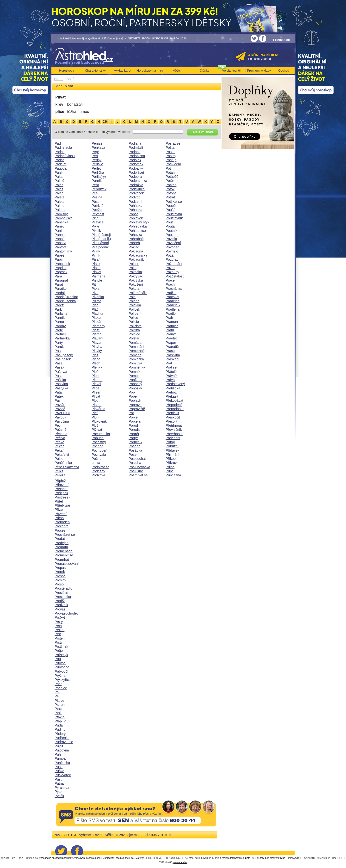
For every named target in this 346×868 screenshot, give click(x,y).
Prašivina (173, 355)
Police (133, 318)
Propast (61, 568)
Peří (95, 156)
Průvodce (62, 667)
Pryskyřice (63, 680)
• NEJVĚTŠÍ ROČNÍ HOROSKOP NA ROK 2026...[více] (161, 38)
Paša (59, 363)
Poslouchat (137, 459)
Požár (170, 255)
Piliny (96, 251)
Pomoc (134, 376)
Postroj (171, 156)
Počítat (97, 459)
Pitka (96, 289)
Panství (61, 243)
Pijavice (98, 222)
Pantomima (64, 251)
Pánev (60, 226)
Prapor (171, 343)
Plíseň (97, 392)
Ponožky (135, 388)
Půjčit (59, 746)
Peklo (59, 459)
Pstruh (60, 705)
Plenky (97, 367)
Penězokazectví (67, 467)
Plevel (96, 384)
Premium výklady (259, 71)
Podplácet (136, 172)
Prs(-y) (60, 617)
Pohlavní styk (139, 222)
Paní (58, 231)
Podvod (135, 197)
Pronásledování (67, 564)
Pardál (60, 293)
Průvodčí (62, 671)
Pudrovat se (64, 742)
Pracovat (173, 297)
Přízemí (61, 514)
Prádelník (173, 305)
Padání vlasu (65, 156)
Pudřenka (62, 738)
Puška (60, 771)
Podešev (99, 471)
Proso (59, 584)
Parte (59, 330)
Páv (58, 400)
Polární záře (138, 293)
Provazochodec (67, 613)
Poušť (170, 210)
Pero (95, 185)
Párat (59, 284)
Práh (169, 318)
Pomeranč (137, 351)
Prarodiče (173, 347)
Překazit (172, 396)
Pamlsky (61, 214)
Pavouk (61, 417)
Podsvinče (137, 189)
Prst (58, 634)
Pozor (170, 268)
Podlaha (135, 143)
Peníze (60, 475)
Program (61, 547)
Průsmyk (62, 655)
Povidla (171, 239)
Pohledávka (138, 226)
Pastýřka (62, 388)
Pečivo (60, 438)
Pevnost (98, 214)
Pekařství (62, 455)
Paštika (60, 380)
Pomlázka (136, 359)
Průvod (60, 663)
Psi (57, 692)
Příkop (171, 459)
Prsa (58, 626)
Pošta (170, 148)
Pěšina (97, 197)
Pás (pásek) (64, 355)
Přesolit (172, 421)
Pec (58, 425)
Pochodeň (100, 450)
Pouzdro (172, 235)
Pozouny (173, 272)
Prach (170, 284)
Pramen (172, 322)
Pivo (95, 293)
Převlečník (174, 430)
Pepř (95, 152)
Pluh (95, 417)
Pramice (172, 326)
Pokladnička (138, 255)
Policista (135, 326)
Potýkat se (174, 202)
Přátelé (171, 372)
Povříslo (172, 251)
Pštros (60, 701)
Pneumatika (101, 434)
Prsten (60, 638)
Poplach (135, 400)
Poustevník (174, 218)
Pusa (59, 767)
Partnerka (62, 338)
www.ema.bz (180, 862)
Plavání (98, 338)
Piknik (96, 231)
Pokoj (133, 268)
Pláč (95, 309)
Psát (58, 684)
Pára (58, 276)
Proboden (62, 522)
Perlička (98, 172)
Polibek (134, 309)
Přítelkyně (62, 505)
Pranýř (171, 334)
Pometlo (135, 355)
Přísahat (61, 489)
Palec (59, 193)
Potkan (171, 185)
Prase (170, 351)
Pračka (171, 293)
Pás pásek (63, 359)
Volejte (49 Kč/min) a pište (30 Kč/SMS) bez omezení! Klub (254, 858)
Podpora (135, 177)
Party (59, 343)
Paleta (60, 197)
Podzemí (136, 202)
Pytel (59, 792)
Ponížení (136, 380)
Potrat (170, 197)
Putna (59, 783)
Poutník (172, 231)
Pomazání (137, 347)
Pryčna (60, 676)
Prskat (60, 630)
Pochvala (99, 455)
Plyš (95, 425)
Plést (96, 376)
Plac (95, 305)
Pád (58, 143)
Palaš (59, 189)
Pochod (98, 446)
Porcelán (136, 421)
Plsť (95, 413)
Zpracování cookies (114, 858)
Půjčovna (62, 750)
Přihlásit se (281, 40)
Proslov (61, 580)
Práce (170, 280)
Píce (95, 218)
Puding (60, 729)
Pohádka (136, 206)
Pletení (97, 380)
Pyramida (62, 788)
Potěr (170, 181)
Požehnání (174, 264)
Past (58, 376)
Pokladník (136, 259)
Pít (94, 284)
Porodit (134, 430)
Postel (171, 152)
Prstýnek (62, 646)
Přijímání (173, 455)
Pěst (95, 202)
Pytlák (59, 796)
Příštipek (62, 493)
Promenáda (64, 551)
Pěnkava (99, 148)
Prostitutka (63, 597)
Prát (169, 363)
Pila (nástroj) (102, 235)
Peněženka (63, 463)
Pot (168, 168)
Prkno (59, 518)
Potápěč (172, 177)
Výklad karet (123, 71)
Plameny (99, 326)
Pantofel (61, 247)
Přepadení (174, 405)
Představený (175, 384)
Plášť (96, 330)
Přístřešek (63, 497)
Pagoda (61, 168)
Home (59, 79)
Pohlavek (136, 218)
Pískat (97, 272)
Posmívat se (138, 475)
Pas (58, 351)
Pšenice (61, 688)
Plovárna (99, 409)
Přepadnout (175, 409)
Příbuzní (172, 446)
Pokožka (135, 272)
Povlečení (173, 243)
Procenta (62, 526)
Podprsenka (138, 181)
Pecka (60, 442)
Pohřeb (134, 243)
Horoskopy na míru (150, 71)
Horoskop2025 (293, 858)
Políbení (135, 314)
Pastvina (61, 384)
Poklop (134, 264)
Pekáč (60, 446)
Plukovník (99, 421)
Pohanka (136, 210)
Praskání (173, 359)
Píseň (96, 268)
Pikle (96, 226)
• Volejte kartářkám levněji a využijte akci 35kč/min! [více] (87, 38)
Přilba (170, 467)
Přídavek (173, 450)
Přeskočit (173, 417)
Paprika (61, 268)
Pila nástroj (100, 243)
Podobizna (137, 156)
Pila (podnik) (101, 239)
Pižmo (97, 301)
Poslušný (136, 471)
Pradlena (173, 309)
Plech (96, 363)
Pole (132, 297)
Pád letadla (63, 148)
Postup (171, 160)
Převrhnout (174, 434)
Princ (170, 471)
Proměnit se (64, 555)
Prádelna (173, 301)
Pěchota (61, 434)
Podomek (136, 164)
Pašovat (61, 372)
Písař (96, 259)
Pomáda (135, 343)
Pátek (59, 396)
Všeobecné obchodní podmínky (56, 858)
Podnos (135, 152)
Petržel (97, 210)
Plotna (97, 405)
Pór (131, 413)
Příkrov (171, 463)
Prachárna (174, 289)
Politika (134, 330)
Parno (59, 322)
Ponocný (136, 384)
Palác (59, 185)
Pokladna (136, 251)
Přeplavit (173, 413)
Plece (96, 359)
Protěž (60, 601)
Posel (133, 455)
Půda (59, 725)
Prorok (60, 572)
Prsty (59, 642)
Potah (170, 172)
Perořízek (99, 189)
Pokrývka (136, 280)
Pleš (95, 372)
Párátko (61, 289)
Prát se (171, 367)
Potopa (171, 193)
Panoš (60, 239)
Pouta (170, 226)
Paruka (60, 347)
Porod (133, 425)
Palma (60, 206)
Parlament (63, 314)
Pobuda (98, 438)
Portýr (133, 438)
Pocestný (99, 442)
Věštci (177, 71)
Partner (60, 334)
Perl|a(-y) (99, 177)
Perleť (96, 168)
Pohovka (136, 235)
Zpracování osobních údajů (88, 858)
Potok (170, 189)
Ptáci (59, 709)
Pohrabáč (136, 239)
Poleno (134, 301)
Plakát (97, 322)
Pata (58, 392)
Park (58, 309)
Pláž (95, 355)
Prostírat (61, 593)
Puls (58, 754)
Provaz (60, 609)
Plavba (97, 347)
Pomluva (136, 363)
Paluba (60, 210)
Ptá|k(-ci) (62, 721)
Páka (59, 177)
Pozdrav (172, 259)
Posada (135, 446)
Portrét (134, 434)
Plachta (98, 314)
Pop (132, 392)
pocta (96, 463)
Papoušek (62, 264)
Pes (95, 193)
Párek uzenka (65, 301)
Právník (172, 376)
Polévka (135, 305)
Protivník (62, 605)
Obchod (284, 71)
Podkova (99, 475)
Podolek (135, 160)
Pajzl (59, 172)
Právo (170, 380)
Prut (58, 659)
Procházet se (65, 535)
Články (204, 71)
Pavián (60, 405)
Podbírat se (101, 467)
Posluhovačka (140, 467)
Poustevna (174, 214)
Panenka (62, 222)
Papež (60, 255)
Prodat (60, 539)
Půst (58, 779)
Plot (95, 400)
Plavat (97, 343)
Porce (133, 417)
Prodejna (62, 543)
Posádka (136, 450)
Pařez (59, 305)
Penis (59, 471)
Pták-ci (60, 717)
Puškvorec (63, 775)
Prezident (173, 438)
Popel (133, 396)
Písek (96, 264)
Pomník (135, 372)
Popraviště (137, 409)
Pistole (97, 280)
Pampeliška (64, 218)
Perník (97, 181)
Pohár (133, 214)
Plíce (96, 388)
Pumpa (60, 758)
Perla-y (97, 164)
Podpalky (136, 168)
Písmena (99, 276)
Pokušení (136, 284)
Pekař (59, 450)
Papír (59, 259)
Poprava (135, 405)
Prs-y (59, 622)
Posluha (135, 463)
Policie (134, 322)
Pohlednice (137, 231)
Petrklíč (98, 206)
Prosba (60, 576)
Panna (60, 235)
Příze (59, 510)
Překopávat (175, 400)
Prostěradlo (64, 588)
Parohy (60, 326)
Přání (170, 330)
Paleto (60, 202)
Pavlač (60, 409)
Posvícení (173, 164)
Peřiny (97, 160)
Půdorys (61, 734)
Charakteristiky (95, 71)
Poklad (134, 247)
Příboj (170, 442)
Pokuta (134, 289)
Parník (60, 318)
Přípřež (60, 481)
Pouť (170, 222)
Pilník (96, 255)
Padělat (61, 164)
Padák (60, 152)
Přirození (62, 485)
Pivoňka (98, 297)
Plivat (96, 396)
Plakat (97, 318)
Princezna (173, 475)
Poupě (171, 206)
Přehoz (171, 392)
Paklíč (59, 181)
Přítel (59, 501)
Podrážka (136, 185)
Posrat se (173, 143)
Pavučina (62, 421)
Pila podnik (100, 247)
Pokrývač (136, 276)
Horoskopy (67, 71)
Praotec (172, 338)
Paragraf (61, 280)
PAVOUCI (62, 413)
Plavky (97, 351)
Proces (60, 530)
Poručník (136, 442)
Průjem (60, 651)
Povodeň (173, 247)
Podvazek (136, 193)
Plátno (97, 334)
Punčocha (62, 763)
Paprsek (61, 272)
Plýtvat (97, 430)
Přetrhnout (174, 425)
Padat (59, 160)
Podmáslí (136, 148)
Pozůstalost (175, 276)
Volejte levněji (232, 71)
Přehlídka (173, 388)
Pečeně (61, 430)
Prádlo (171, 314)
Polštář (134, 338)
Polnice (134, 334)
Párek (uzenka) (67, 297)
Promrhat (62, 560)
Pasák (60, 367)
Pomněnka (137, 367)
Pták (58, 713)
